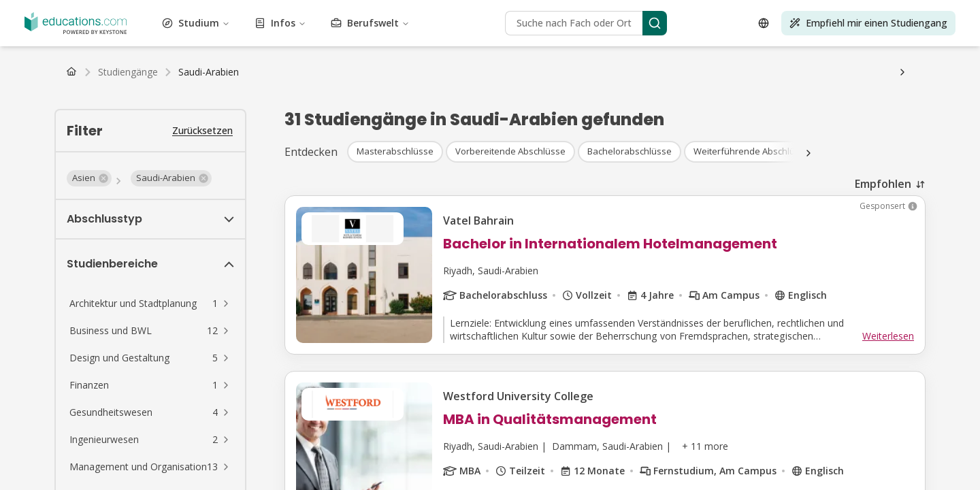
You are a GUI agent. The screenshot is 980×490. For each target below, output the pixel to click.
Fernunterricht (37, 134)
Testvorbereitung (316, 48)
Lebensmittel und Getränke (290, 23)
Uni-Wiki (508, 109)
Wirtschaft (744, 11)
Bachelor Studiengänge (56, 60)
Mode (178, 23)
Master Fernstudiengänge (180, 72)
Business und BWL (440, 11)
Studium (70, 187)
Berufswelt (74, 232)
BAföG (21, 97)
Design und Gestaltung (671, 11)
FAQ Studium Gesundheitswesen (860, 109)
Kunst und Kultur (251, 11)
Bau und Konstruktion (530, 11)
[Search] (136, 265)
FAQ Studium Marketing (497, 121)
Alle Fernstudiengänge (285, 72)
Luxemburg (255, 85)
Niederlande (169, 85)
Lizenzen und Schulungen (534, 48)
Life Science (163, 36)
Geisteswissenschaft (553, 23)
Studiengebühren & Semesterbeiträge (169, 97)
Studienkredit (280, 97)
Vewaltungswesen (45, 11)
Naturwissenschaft (517, 36)
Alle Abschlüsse (402, 60)
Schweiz (124, 85)
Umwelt (148, 23)
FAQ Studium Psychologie (730, 109)
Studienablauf (238, 109)
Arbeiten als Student (50, 109)
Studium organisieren (369, 109)
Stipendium (63, 97)
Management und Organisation (304, 36)
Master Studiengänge (153, 60)
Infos (63, 209)
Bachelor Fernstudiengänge (65, 72)
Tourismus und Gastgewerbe (415, 48)
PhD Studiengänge (326, 60)
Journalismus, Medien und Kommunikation (691, 23)
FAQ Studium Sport (399, 121)
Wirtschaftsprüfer (44, 146)
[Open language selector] (19, 310)
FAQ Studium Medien (600, 121)
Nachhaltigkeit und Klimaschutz (141, 48)
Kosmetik (600, 11)
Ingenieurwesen (96, 23)
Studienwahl (295, 109)
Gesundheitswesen (469, 23)
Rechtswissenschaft (93, 36)
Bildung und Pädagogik (818, 11)
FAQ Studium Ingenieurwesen (289, 121)
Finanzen (211, 23)
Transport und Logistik (640, 48)
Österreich (83, 85)
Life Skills (213, 36)
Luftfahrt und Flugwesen (343, 11)
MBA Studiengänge (242, 60)
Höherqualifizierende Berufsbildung (720, 36)
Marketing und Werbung (424, 36)
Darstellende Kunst (599, 36)
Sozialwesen (906, 36)
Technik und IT (246, 48)
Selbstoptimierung (839, 36)
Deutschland (33, 85)
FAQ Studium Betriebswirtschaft (600, 109)
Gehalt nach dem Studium (151, 109)
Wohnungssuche (451, 109)
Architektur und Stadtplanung (148, 11)
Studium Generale (389, 23)
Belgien (212, 85)
